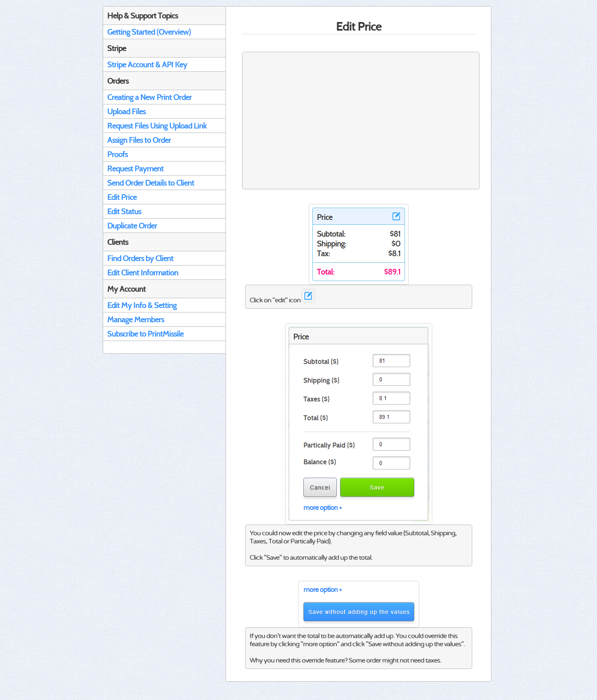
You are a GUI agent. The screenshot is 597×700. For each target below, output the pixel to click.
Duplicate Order (132, 226)
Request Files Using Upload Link (157, 126)
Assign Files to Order (139, 140)
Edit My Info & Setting (142, 305)
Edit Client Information (143, 272)
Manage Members (136, 319)
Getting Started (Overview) (149, 32)
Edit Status (124, 211)
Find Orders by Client (140, 258)
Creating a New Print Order (149, 97)
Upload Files (126, 111)
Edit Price (122, 197)
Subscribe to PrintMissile (145, 334)
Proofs (117, 154)
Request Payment (135, 168)
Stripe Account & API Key (147, 64)
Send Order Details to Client (151, 183)
